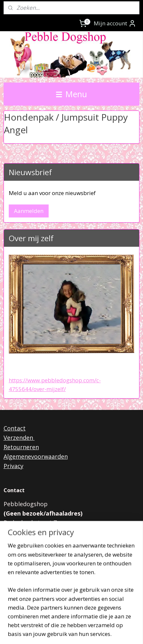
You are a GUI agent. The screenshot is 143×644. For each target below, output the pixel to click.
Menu (71, 94)
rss (87, 621)
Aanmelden (29, 211)
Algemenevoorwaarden (36, 456)
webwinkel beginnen (112, 621)
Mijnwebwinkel (83, 632)
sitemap (73, 621)
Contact (15, 428)
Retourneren (21, 447)
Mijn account (115, 23)
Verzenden (19, 438)
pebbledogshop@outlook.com (64, 551)
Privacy (13, 466)
